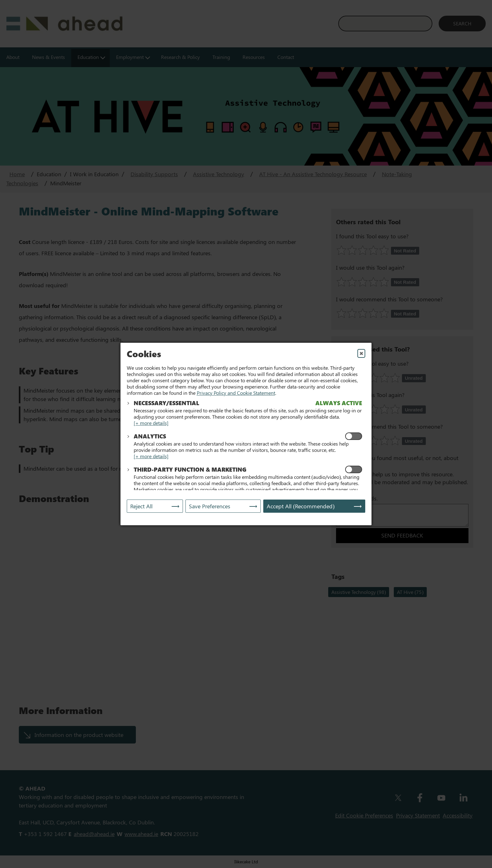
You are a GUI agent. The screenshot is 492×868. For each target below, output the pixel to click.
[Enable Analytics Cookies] (354, 436)
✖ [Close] (361, 353)
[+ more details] (151, 423)
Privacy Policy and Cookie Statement (236, 393)
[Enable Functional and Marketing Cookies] (354, 469)
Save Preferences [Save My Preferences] (210, 506)
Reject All (141, 506)
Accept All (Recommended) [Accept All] (301, 506)
